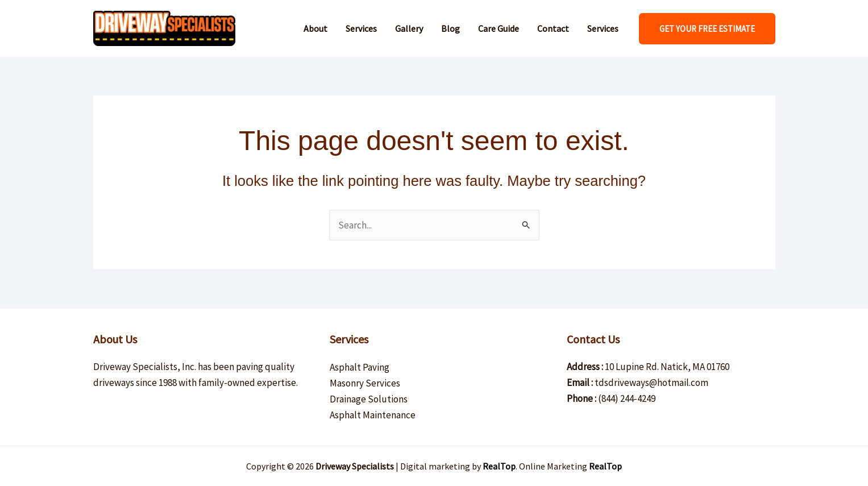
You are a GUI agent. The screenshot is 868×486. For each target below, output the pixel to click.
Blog (450, 28)
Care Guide (499, 28)
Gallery (409, 28)
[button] (707, 29)
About (315, 28)
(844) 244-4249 (627, 398)
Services (361, 28)
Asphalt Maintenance (373, 415)
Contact (553, 28)
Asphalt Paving (360, 367)
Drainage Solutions (369, 399)
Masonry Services (365, 383)
